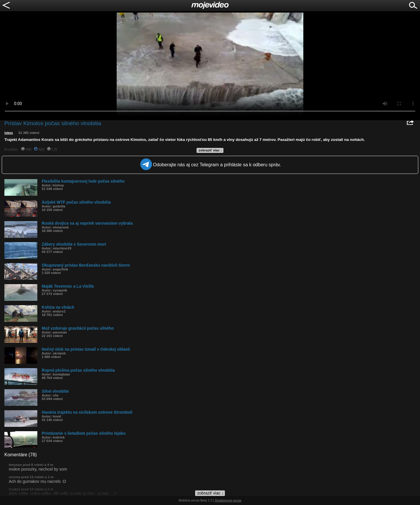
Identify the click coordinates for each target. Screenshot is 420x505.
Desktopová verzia (228, 500)
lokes (9, 133)
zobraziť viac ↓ (211, 150)
